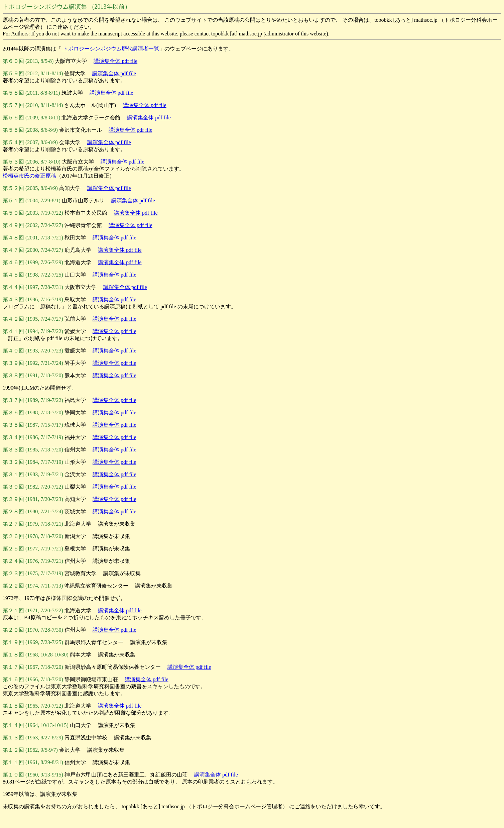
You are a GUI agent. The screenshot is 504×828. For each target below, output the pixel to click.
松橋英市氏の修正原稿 (29, 176)
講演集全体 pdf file (115, 61)
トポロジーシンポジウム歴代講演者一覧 (110, 49)
